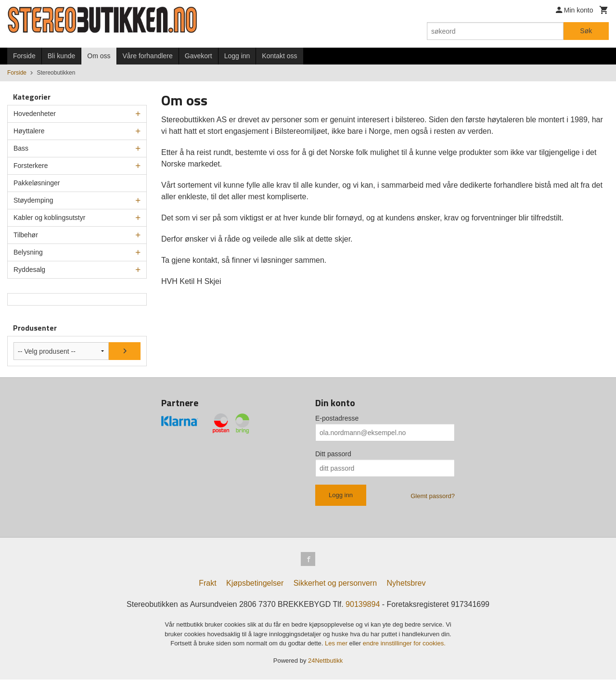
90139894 (363, 606)
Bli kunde (62, 56)
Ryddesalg (29, 270)
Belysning (28, 252)
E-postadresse (337, 418)
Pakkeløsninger (37, 183)
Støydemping (33, 200)
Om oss (99, 56)
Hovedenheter (35, 114)
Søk (586, 31)
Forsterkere (31, 166)
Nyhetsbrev (406, 585)
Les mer (337, 645)
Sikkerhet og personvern (335, 585)
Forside (24, 56)
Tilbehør (26, 235)
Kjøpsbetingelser (255, 585)
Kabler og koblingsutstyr (49, 218)
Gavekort (199, 56)
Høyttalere (29, 131)
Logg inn (237, 56)
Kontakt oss (279, 56)
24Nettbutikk (325, 662)
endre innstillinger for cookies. (404, 645)
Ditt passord (333, 454)
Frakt (207, 585)
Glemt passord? (433, 496)
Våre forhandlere (148, 56)
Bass (21, 148)
